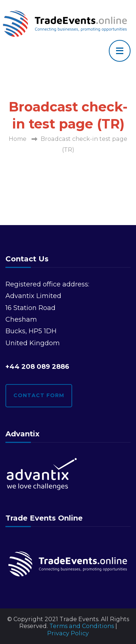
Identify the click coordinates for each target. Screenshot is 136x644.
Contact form (39, 395)
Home (18, 139)
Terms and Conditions (82, 626)
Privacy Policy (68, 633)
